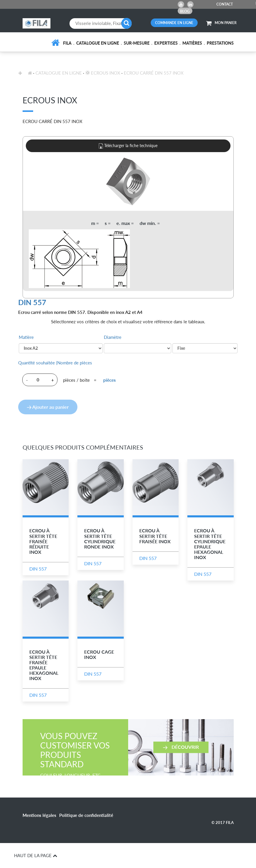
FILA (67, 43)
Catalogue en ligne (98, 43)
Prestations (220, 43)
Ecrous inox (103, 73)
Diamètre (113, 337)
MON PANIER (221, 23)
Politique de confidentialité (86, 815)
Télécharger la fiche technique (128, 146)
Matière (26, 337)
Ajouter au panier (48, 407)
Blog (185, 11)
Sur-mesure (137, 43)
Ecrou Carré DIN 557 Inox (154, 73)
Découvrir (181, 747)
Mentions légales (39, 815)
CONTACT (225, 4)
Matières (192, 43)
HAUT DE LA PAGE (36, 855)
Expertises (166, 43)
